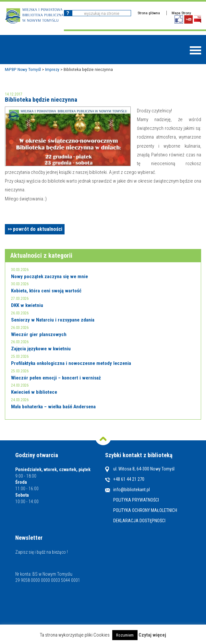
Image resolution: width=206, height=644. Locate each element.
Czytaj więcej (152, 635)
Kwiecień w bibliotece (34, 392)
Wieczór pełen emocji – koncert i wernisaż (56, 378)
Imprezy (52, 69)
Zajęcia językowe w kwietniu (41, 349)
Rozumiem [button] (125, 635)
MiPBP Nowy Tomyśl (23, 69)
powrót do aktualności (38, 229)
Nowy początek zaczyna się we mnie (49, 277)
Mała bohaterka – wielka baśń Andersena (53, 407)
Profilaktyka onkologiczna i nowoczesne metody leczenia (71, 363)
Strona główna (149, 13)
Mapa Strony (181, 13)
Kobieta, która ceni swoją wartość (46, 291)
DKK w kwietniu (27, 305)
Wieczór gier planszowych (39, 334)
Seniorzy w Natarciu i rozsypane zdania (53, 320)
